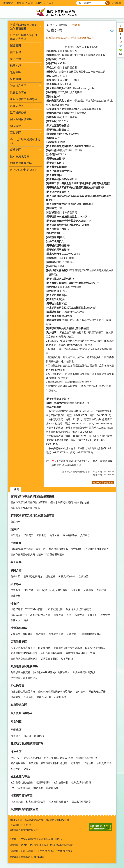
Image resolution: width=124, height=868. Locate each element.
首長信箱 (16, 736)
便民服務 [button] (16, 52)
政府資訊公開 (18, 113)
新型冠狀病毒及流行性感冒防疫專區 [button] (24, 37)
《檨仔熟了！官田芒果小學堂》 (28, 609)
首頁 (52, 25)
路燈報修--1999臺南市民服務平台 (51, 672)
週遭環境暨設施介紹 (87, 758)
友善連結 (16, 769)
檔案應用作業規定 (81, 802)
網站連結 (38, 788)
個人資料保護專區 (21, 119)
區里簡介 (16, 535)
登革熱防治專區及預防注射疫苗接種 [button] (24, 27)
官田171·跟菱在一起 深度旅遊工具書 (30, 615)
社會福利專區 (19, 628)
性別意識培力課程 (81, 782)
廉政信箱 (39, 736)
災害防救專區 (19, 642)
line (121, 50)
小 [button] (121, 26)
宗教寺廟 (79, 615)
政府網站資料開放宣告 (24, 170)
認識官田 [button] (16, 46)
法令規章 (80, 692)
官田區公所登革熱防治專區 (25, 508)
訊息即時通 (60, 697)
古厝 (69, 615)
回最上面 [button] (108, 483)
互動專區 (16, 730)
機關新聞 (16, 590)
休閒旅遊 (58, 615)
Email (121, 54)
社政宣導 (41, 634)
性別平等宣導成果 (20, 788)
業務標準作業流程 (58, 549)
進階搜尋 (116, 3)
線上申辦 (16, 59)
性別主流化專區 (20, 776)
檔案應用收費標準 (58, 802)
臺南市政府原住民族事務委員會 (55, 692)
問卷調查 (16, 126)
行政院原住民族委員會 (23, 692)
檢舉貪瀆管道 (104, 763)
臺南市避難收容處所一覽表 (80, 653)
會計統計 (101, 590)
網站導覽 (8, 3)
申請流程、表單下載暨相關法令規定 (48, 763)
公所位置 (84, 576)
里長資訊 (28, 535)
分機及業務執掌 (67, 576)
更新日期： (16, 825)
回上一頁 (97, 483)
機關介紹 (16, 570)
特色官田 (16, 603)
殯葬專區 (16, 752)
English (38, 3)
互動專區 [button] (16, 133)
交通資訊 (76, 763)
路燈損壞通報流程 (20, 672)
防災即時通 (44, 648)
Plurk (121, 42)
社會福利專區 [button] (18, 86)
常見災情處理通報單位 (23, 648)
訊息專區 (63, 25)
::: (1, 1)
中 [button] (121, 30)
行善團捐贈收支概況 (90, 634)
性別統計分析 (61, 782)
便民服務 (16, 543)
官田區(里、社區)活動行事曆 (52, 590)
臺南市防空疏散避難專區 (24, 659)
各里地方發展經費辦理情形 (25, 141)
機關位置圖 (16, 820)
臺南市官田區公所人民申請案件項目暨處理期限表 (37, 555)
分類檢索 (19, 3)
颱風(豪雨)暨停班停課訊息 (68, 648)
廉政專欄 (16, 596)
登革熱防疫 (67, 659)
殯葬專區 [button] (16, 150)
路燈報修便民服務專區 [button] (24, 99)
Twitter (121, 46)
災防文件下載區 (49, 659)
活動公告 (16, 758)
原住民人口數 (44, 697)
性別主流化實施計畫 (22, 782)
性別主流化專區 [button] (20, 156)
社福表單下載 (56, 634)
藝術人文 (16, 620)
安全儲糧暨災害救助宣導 (24, 653)
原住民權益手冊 (97, 692)
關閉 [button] (16, 489)
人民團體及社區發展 (22, 634)
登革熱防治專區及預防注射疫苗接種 (32, 496)
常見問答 (76, 549)
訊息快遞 (28, 590)
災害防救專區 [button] (18, 92)
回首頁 (29, 3)
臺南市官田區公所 (62, 12)
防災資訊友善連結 (95, 648)
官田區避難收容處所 (52, 653)
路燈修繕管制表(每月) (85, 672)
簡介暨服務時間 (32, 758)
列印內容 (112, 30)
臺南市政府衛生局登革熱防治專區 (29, 502)
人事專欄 (89, 590)
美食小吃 (92, 615)
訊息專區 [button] (16, 72)
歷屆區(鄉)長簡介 (33, 576)
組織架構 (50, 576)
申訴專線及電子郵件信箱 (24, 678)
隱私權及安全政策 (33, 820)
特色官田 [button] (16, 79)
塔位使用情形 (18, 763)
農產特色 (105, 615)
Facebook (121, 38)
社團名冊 (28, 697)
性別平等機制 (43, 782)
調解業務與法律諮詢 (22, 549)
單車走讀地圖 (55, 609)
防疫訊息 (16, 522)
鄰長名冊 (41, 535)
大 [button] (121, 34)
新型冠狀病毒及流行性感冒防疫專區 (32, 516)
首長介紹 (16, 576)
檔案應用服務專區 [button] (21, 163)
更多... (27, 620)
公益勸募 (71, 634)
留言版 (27, 736)
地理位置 (54, 535)
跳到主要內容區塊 (2, 2)
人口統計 (85, 535)
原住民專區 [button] (17, 106)
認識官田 (16, 529)
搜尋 (79, 2)
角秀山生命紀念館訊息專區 (58, 758)
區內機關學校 (70, 535)
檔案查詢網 (17, 802)
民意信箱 (89, 763)
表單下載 (41, 549)
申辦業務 (16, 697)
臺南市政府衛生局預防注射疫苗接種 (70, 502)
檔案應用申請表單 (36, 802)
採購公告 (76, 25)
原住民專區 (17, 686)
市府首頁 (49, 3)
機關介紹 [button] (16, 66)
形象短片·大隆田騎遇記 (78, 609)
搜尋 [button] (107, 3)
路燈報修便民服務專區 (24, 666)
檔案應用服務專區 (21, 796)
